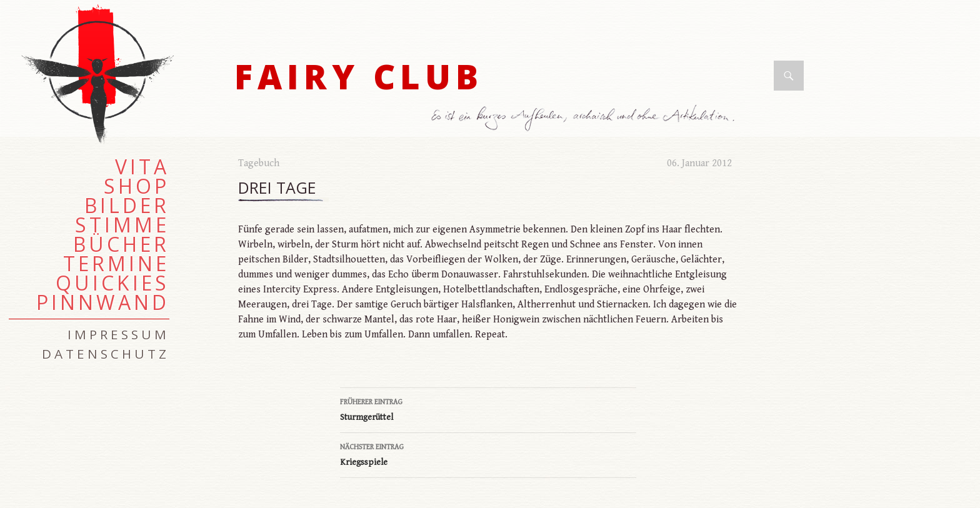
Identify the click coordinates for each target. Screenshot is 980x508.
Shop (137, 186)
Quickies (112, 283)
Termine (116, 264)
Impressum (118, 334)
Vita (142, 167)
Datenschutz (106, 354)
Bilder (127, 206)
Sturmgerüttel (488, 409)
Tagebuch (259, 163)
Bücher (121, 244)
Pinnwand (103, 302)
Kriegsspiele (488, 454)
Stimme (122, 225)
